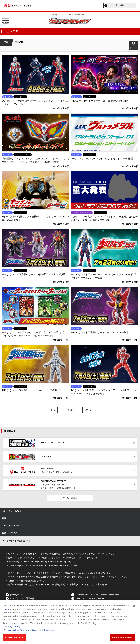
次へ (88, 410)
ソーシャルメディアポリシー (90, 598)
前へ (52, 410)
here (6, 609)
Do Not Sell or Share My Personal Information (98, 595)
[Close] (134, 606)
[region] (70, 622)
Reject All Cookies (122, 638)
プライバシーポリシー (98, 577)
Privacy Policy (12, 627)
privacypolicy (16, 595)
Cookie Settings (14, 638)
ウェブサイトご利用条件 (22, 598)
